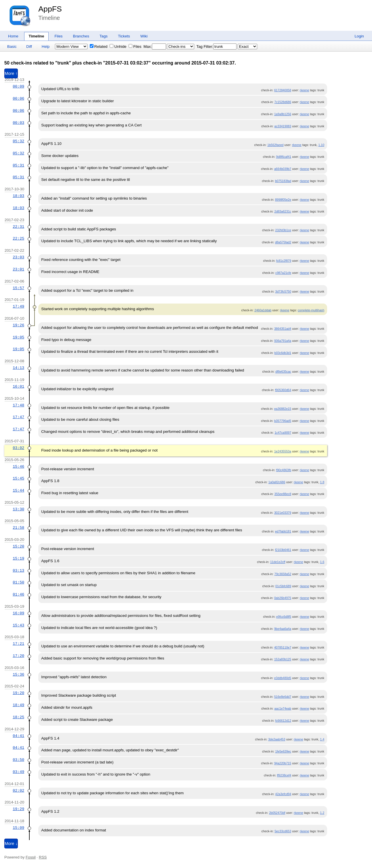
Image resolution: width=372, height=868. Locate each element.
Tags (104, 36)
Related (99, 47)
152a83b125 (283, 659)
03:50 (18, 760)
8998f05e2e (283, 200)
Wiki (144, 36)
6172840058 (283, 90)
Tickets (124, 36)
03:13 (18, 571)
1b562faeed (275, 145)
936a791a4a (283, 341)
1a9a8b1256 (283, 114)
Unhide (118, 47)
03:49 (18, 772)
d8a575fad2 (283, 242)
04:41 (18, 736)
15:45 (18, 478)
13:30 (18, 509)
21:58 (18, 528)
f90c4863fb (284, 470)
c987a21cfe (283, 273)
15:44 (18, 490)
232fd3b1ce (283, 230)
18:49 (18, 705)
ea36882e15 (283, 409)
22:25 (18, 238)
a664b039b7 (283, 169)
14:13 (18, 368)
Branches (81, 36)
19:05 (18, 337)
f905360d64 (283, 390)
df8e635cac (283, 372)
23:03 (18, 257)
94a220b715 (283, 763)
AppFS (50, 9)
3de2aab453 (277, 739)
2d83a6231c (283, 211)
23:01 (18, 269)
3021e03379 (283, 513)
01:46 (18, 594)
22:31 (18, 227)
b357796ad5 (283, 421)
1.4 (322, 739)
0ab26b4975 (283, 598)
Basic (12, 47)
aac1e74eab (283, 708)
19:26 (18, 325)
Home (13, 36)
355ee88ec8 (283, 494)
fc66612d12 (283, 721)
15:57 (18, 288)
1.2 (322, 813)
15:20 (18, 546)
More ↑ (11, 73)
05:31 (18, 165)
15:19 (18, 558)
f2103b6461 (283, 550)
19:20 (18, 693)
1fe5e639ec (283, 751)
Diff (29, 47)
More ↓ (11, 844)
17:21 (18, 644)
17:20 (18, 656)
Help (46, 47)
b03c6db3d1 (283, 353)
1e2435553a (283, 451)
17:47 (18, 417)
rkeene (305, 90)
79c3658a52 (283, 574)
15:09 (18, 828)
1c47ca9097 (283, 433)
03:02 (18, 448)
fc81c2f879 (284, 261)
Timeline (37, 36)
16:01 (18, 386)
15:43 (18, 625)
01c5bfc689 (283, 586)
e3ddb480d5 (283, 678)
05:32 (18, 141)
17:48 (18, 405)
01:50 (18, 582)
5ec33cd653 (283, 831)
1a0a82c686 (277, 482)
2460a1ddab (263, 310)
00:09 (18, 86)
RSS (43, 857)
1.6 (322, 562)
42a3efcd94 (283, 794)
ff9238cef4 (284, 775)
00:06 (18, 98)
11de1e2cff (278, 562)
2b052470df (277, 813)
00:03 (18, 123)
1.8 (322, 482)
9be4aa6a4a (283, 629)
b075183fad (283, 181)
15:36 (18, 674)
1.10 (321, 145)
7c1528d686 (283, 102)
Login (359, 36)
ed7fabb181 (283, 531)
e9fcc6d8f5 (284, 617)
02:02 (18, 791)
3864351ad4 (283, 329)
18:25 (18, 717)
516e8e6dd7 (283, 697)
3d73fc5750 (283, 291)
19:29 (18, 809)
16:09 (18, 613)
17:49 (18, 306)
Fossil (31, 857)
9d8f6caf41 (284, 157)
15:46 (18, 467)
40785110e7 (283, 647)
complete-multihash (311, 310)
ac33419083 (283, 126)
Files (58, 36)
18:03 (18, 196)
